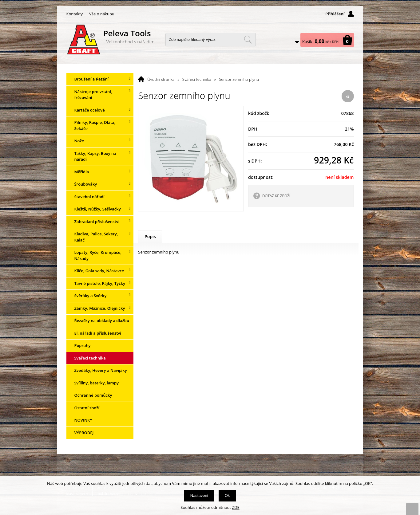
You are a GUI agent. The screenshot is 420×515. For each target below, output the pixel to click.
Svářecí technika (197, 79)
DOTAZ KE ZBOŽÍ (276, 196)
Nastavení (199, 495)
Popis (150, 236)
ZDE (236, 507)
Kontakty (75, 14)
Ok (227, 495)
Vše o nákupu (102, 14)
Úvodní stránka (161, 79)
